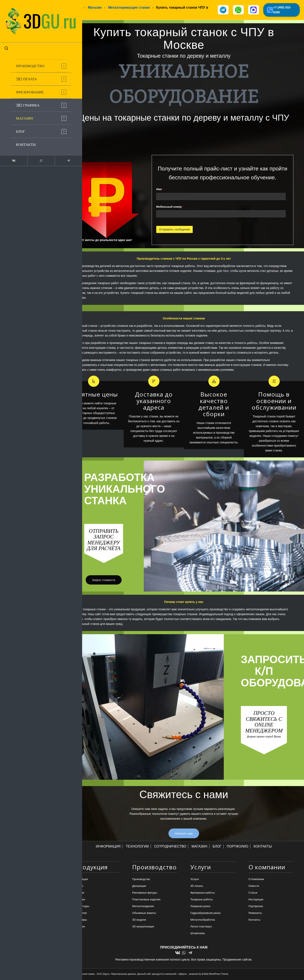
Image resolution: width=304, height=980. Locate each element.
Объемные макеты (144, 914)
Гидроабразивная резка (206, 914)
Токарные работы (202, 900)
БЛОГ (217, 847)
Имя (160, 190)
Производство (141, 880)
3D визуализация (143, 927)
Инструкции (256, 900)
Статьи (253, 893)
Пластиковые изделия (146, 900)
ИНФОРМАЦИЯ (108, 847)
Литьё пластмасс (201, 927)
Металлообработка (203, 920)
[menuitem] (32, 58)
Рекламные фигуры (145, 893)
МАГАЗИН (199, 847)
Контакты (254, 920)
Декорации (139, 886)
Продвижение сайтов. (237, 960)
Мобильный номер (170, 207)
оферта (182, 974)
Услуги (195, 880)
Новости (254, 886)
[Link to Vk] (11, 153)
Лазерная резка (200, 907)
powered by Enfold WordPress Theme (209, 974)
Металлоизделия (143, 907)
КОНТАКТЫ (263, 847)
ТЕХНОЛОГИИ (137, 847)
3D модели (139, 920)
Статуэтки (80, 914)
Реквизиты (255, 914)
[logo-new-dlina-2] (32, 17)
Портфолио (256, 907)
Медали (79, 893)
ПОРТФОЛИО (237, 847)
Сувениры (81, 920)
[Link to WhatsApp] (32, 153)
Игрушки (79, 927)
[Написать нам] (184, 834)
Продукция (81, 880)
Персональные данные (123, 974)
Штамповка (198, 934)
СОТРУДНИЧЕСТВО (170, 847)
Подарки (79, 900)
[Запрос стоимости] (104, 580)
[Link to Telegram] (53, 153)
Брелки (79, 886)
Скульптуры (82, 907)
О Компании (256, 880)
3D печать (197, 886)
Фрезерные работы (203, 893)
